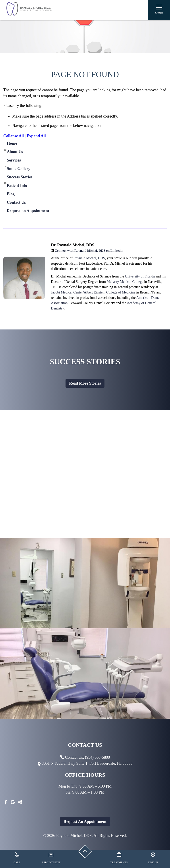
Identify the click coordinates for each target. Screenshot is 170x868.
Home (12, 143)
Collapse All (14, 136)
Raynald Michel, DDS (89, 258)
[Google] (13, 802)
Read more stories (85, 383)
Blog (11, 194)
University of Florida (140, 276)
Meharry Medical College (125, 282)
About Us (15, 152)
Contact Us (16, 202)
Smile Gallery (18, 169)
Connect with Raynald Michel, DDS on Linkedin (89, 251)
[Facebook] (6, 802)
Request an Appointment (28, 211)
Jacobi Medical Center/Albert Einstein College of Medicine (93, 292)
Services (14, 160)
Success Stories (20, 177)
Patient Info (17, 186)
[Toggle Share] (20, 802)
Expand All (36, 136)
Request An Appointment (85, 822)
